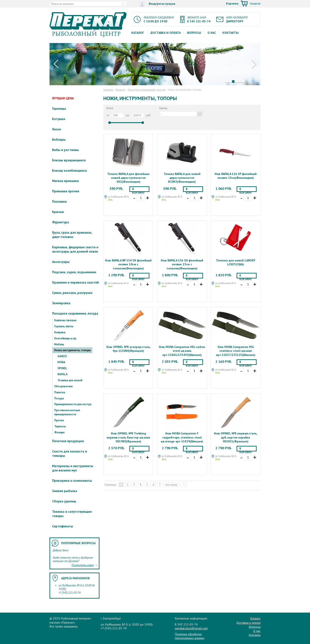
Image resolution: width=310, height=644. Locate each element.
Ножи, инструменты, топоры (72, 350)
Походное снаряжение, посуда (75, 313)
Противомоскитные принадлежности (67, 412)
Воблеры (59, 140)
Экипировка (61, 303)
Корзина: (243, 4)
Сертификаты (63, 526)
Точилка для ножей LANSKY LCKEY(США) (236, 262)
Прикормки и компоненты (72, 481)
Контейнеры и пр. (65, 338)
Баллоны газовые (65, 320)
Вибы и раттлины (65, 150)
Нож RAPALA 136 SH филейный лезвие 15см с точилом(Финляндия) (182, 264)
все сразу (171, 485)
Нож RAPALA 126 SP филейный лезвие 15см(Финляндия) (236, 176)
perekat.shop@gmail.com (191, 628)
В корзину (138, 190)
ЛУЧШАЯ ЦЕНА (63, 98)
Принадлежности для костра (73, 404)
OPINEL (62, 368)
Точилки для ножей (70, 380)
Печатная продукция (68, 441)
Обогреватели (63, 386)
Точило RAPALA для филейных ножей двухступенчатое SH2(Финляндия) (128, 178)
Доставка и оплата (166, 33)
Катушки (59, 119)
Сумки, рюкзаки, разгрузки (72, 293)
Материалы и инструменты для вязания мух (73, 468)
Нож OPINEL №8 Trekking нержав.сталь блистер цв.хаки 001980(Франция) (128, 437)
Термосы (60, 426)
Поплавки (59, 202)
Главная (108, 90)
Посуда (59, 398)
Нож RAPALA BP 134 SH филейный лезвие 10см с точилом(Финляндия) (128, 264)
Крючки (58, 212)
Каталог (138, 33)
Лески (57, 129)
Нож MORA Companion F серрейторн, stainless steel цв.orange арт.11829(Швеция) (182, 437)
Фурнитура (60, 222)
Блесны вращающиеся (69, 160)
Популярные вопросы (78, 543)
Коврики (60, 332)
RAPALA (63, 374)
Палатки (60, 392)
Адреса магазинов (75, 578)
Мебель (59, 344)
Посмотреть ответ (83, 565)
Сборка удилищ (64, 501)
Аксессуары (61, 262)
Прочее (59, 420)
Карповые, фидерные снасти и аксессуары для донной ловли (75, 249)
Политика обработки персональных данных (190, 636)
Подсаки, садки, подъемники (74, 272)
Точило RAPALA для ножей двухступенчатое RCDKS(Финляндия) (182, 178)
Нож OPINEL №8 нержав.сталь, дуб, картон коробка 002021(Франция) (236, 437)
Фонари (59, 432)
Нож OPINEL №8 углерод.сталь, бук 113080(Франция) (128, 349)
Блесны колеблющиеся (69, 171)
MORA (61, 362)
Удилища (59, 109)
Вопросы (194, 33)
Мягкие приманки (65, 181)
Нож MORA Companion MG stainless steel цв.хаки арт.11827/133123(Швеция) (236, 351)
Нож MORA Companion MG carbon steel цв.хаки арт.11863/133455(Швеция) (182, 351)
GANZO (62, 356)
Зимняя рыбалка (65, 491)
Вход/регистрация (157, 4)
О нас (212, 33)
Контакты (230, 33)
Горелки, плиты (64, 326)
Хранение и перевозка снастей (75, 282)
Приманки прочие (66, 191)
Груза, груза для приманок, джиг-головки (72, 235)
